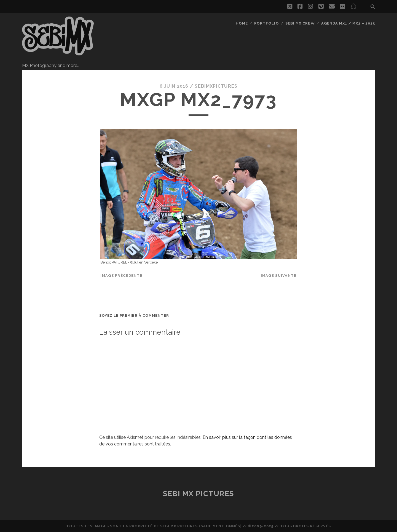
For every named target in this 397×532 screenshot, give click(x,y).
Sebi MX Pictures (198, 494)
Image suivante (279, 276)
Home (242, 23)
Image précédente (121, 276)
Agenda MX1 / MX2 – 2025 (348, 23)
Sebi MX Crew (300, 23)
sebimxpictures (216, 86)
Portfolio (266, 23)
